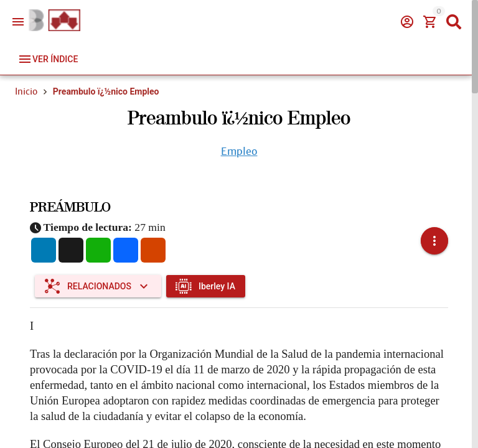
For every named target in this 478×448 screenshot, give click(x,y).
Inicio (26, 91)
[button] (434, 233)
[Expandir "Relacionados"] (98, 271)
